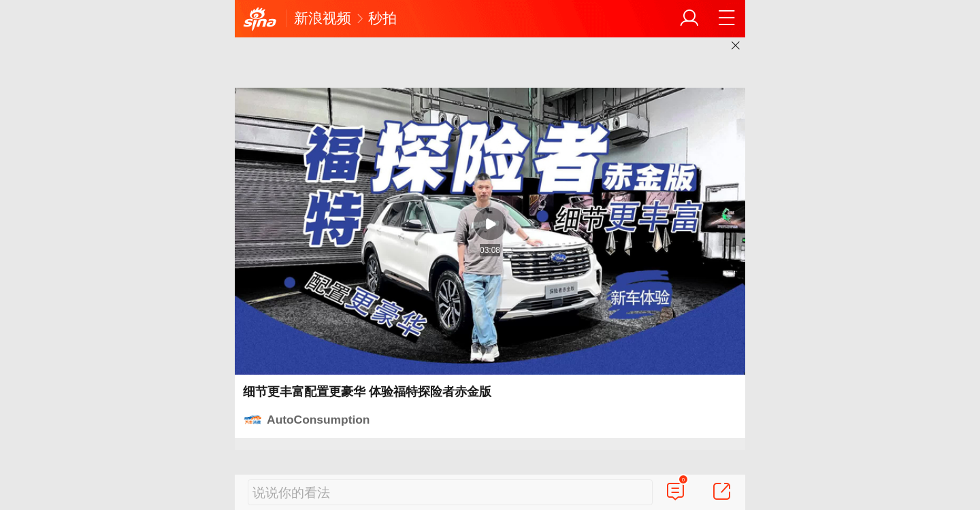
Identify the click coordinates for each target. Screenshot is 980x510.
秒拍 (382, 18)
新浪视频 (323, 18)
